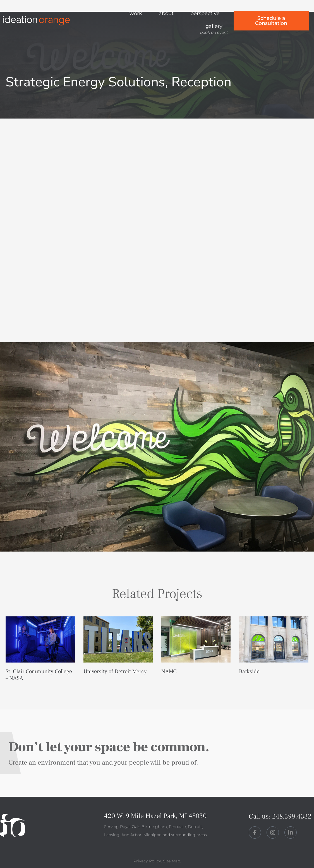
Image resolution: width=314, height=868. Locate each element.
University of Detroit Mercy (115, 671)
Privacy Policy (147, 861)
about (166, 13)
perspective (205, 13)
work (136, 13)
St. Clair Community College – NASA (39, 675)
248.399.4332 (292, 816)
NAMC (169, 671)
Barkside (249, 671)
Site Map (172, 861)
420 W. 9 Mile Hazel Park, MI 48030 (155, 816)
